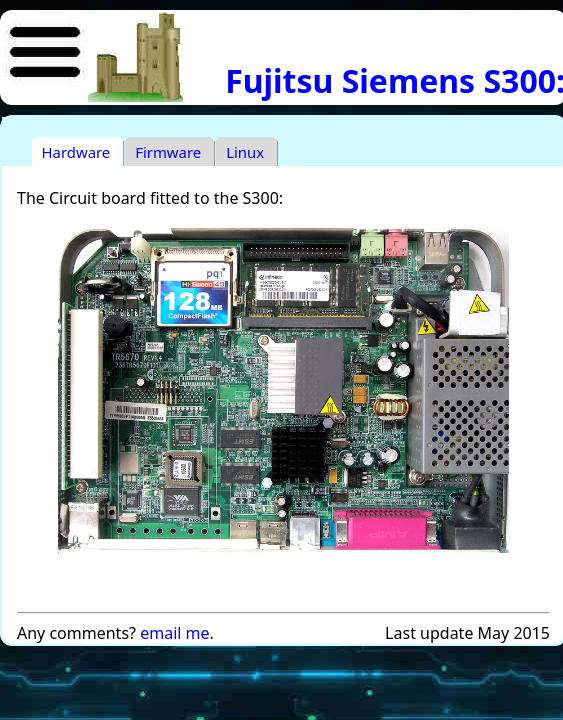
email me (174, 633)
